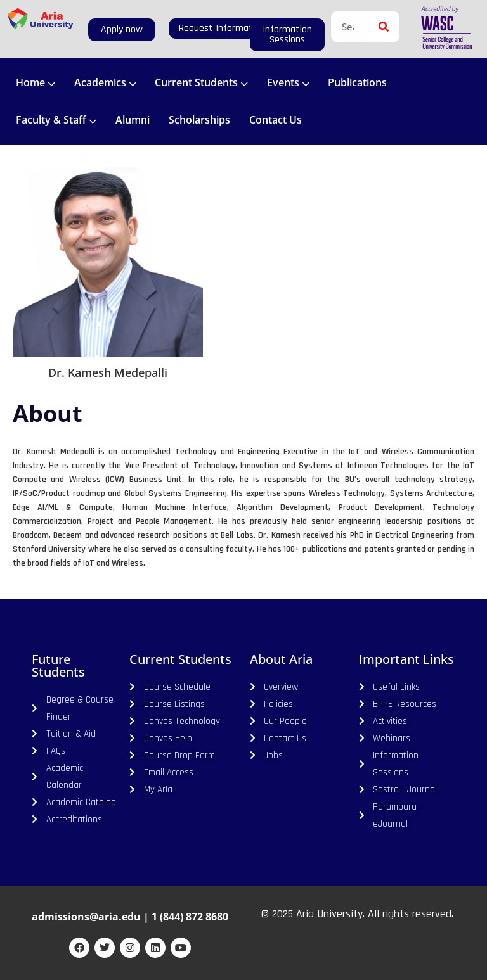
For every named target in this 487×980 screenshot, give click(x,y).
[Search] (384, 27)
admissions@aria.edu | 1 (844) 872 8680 (130, 917)
